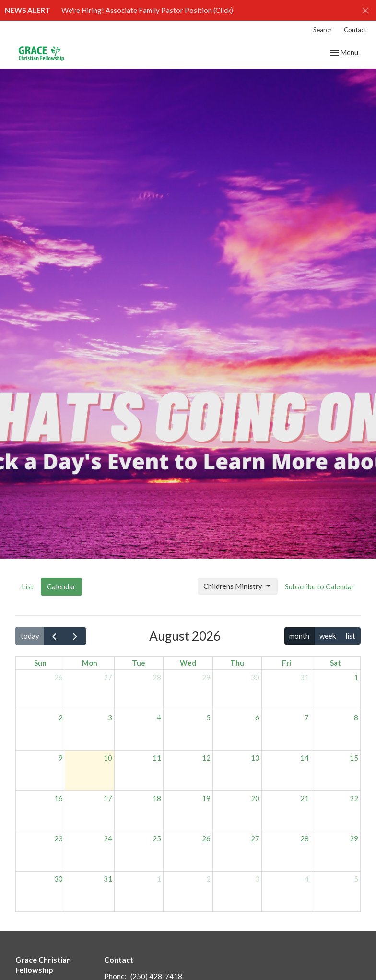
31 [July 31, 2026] (305, 677)
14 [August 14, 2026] (305, 758)
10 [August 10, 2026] (108, 758)
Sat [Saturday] (335, 663)
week (328, 636)
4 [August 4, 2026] (159, 717)
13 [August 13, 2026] (255, 758)
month (299, 636)
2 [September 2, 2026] (208, 879)
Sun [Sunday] (40, 663)
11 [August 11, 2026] (157, 758)
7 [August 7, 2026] (307, 717)
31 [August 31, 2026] (108, 879)
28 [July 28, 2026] (157, 677)
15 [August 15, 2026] (354, 758)
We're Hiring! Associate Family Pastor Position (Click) (147, 10)
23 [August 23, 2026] (59, 838)
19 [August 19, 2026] (206, 798)
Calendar (61, 586)
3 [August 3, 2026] (110, 717)
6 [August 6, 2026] (257, 717)
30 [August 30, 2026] (59, 879)
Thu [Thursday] (237, 663)
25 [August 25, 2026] (157, 838)
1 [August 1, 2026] (356, 677)
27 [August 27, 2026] (255, 838)
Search (323, 30)
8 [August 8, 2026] (356, 717)
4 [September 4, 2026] (307, 879)
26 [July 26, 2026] (59, 677)
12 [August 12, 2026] (206, 758)
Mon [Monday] (90, 663)
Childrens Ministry (238, 586)
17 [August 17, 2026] (108, 798)
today (30, 636)
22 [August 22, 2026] (354, 798)
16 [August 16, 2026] (59, 798)
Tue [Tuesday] (139, 663)
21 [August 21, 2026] (305, 798)
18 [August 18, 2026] (157, 798)
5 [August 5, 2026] (208, 717)
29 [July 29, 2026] (206, 677)
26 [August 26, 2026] (206, 838)
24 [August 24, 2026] (108, 838)
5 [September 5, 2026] (356, 879)
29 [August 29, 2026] (354, 838)
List (28, 586)
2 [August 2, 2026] (61, 717)
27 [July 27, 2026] (108, 677)
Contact (355, 30)
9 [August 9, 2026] (61, 758)
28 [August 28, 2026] (305, 838)
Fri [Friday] (287, 663)
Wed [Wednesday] (188, 663)
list (350, 636)
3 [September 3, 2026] (257, 879)
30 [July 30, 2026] (255, 677)
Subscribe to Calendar (320, 586)
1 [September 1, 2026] (159, 879)
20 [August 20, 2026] (255, 798)
